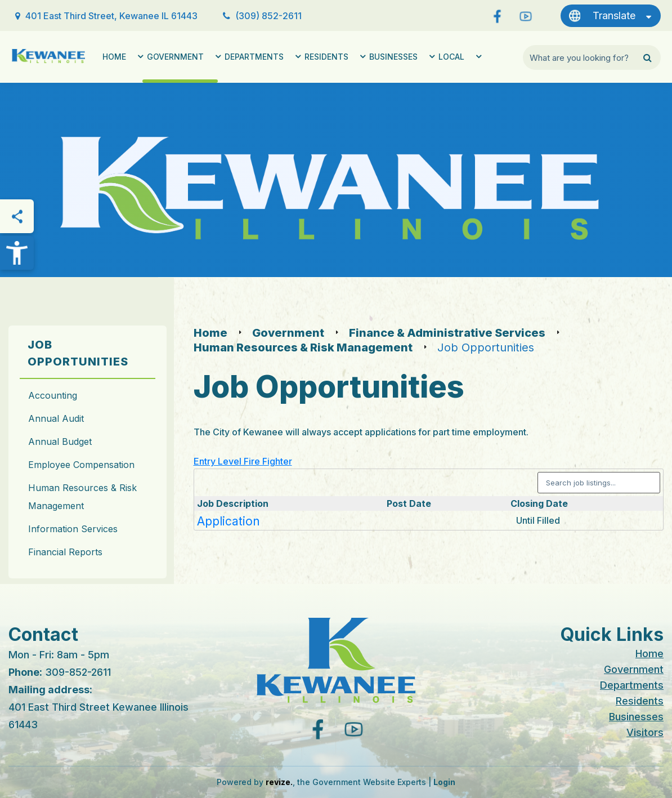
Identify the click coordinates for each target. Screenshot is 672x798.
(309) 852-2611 (268, 16)
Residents (326, 57)
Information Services (73, 529)
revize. (279, 782)
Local (451, 57)
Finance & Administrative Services (447, 333)
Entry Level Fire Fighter (243, 461)
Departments (254, 57)
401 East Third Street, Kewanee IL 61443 (111, 16)
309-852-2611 (78, 672)
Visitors (645, 732)
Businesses (393, 57)
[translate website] (611, 16)
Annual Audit (56, 418)
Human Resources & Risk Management (82, 497)
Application (229, 521)
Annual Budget (60, 442)
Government (175, 57)
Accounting (53, 395)
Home (114, 57)
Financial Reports (65, 552)
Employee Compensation (81, 465)
